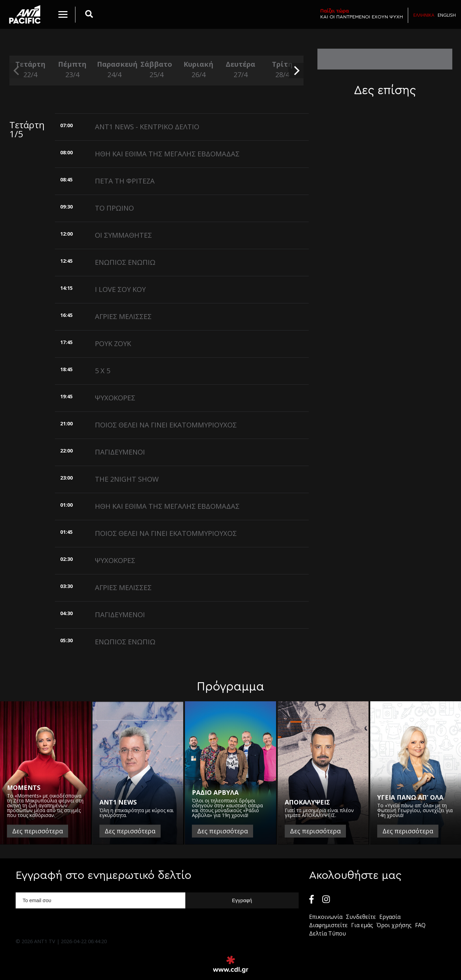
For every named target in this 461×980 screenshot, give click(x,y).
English (447, 15)
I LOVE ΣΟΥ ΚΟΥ (120, 289)
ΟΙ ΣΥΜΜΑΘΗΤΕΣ (123, 235)
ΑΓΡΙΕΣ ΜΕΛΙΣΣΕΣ (123, 316)
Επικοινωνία (326, 917)
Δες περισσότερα (38, 831)
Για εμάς (362, 925)
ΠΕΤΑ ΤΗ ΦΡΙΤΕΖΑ (125, 181)
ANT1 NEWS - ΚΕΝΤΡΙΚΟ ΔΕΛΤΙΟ (147, 127)
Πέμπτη (72, 70)
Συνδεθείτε (361, 917)
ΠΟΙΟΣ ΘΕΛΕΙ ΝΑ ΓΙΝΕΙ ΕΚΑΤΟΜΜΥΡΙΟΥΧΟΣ (166, 425)
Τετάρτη (30, 70)
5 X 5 (103, 371)
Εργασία (390, 917)
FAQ (420, 925)
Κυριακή (198, 70)
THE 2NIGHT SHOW (127, 479)
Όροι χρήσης (394, 925)
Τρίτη (282, 70)
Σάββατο (157, 70)
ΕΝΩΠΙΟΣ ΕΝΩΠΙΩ (125, 262)
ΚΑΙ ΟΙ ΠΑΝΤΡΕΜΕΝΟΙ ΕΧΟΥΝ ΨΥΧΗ (362, 14)
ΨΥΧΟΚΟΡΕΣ (115, 398)
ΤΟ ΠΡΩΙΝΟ (114, 208)
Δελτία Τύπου (327, 933)
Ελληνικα (424, 15)
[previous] (17, 71)
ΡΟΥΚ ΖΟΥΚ (113, 344)
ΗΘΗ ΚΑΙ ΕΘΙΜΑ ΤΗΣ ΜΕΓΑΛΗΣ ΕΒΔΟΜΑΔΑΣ (167, 154)
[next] (296, 71)
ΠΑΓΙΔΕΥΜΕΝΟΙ (120, 452)
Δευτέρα (240, 70)
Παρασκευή (115, 70)
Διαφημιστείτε (328, 925)
